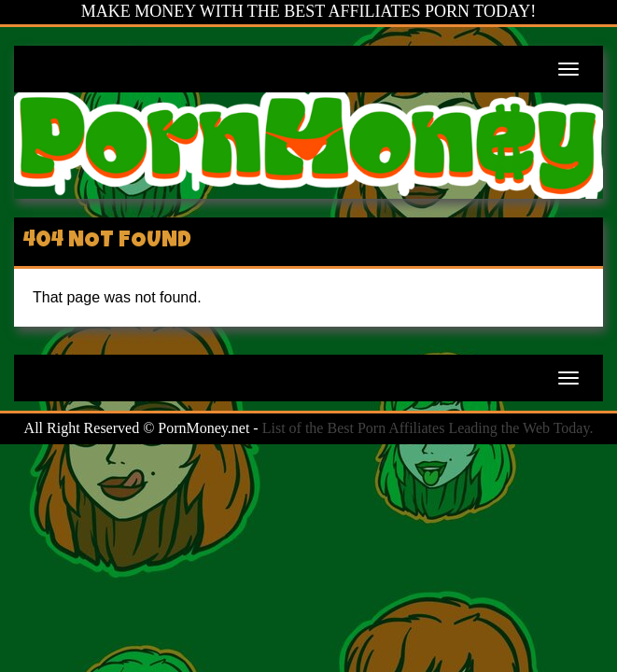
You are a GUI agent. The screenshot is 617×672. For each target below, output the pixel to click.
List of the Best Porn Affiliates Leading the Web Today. (428, 428)
